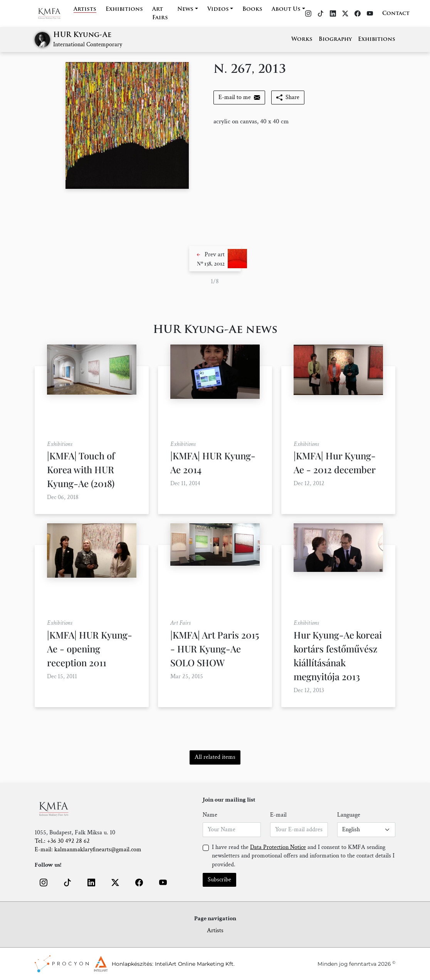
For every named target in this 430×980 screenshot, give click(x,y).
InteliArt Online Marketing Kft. (195, 964)
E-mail (278, 815)
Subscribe (219, 880)
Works (302, 40)
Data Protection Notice (278, 847)
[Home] (54, 13)
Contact (396, 14)
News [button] (185, 9)
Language (349, 815)
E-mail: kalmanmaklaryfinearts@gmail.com (88, 850)
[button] (215, 259)
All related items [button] (215, 757)
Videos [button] (218, 9)
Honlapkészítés (132, 964)
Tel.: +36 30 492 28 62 (62, 841)
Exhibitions (124, 9)
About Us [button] (286, 9)
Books (252, 9)
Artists (85, 9)
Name (210, 815)
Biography (335, 40)
